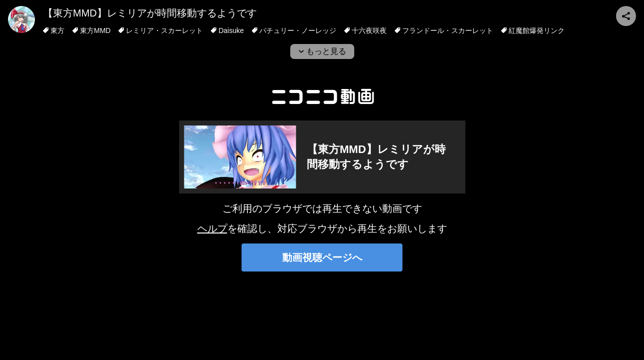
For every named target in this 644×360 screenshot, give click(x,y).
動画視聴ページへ (322, 257)
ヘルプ (212, 228)
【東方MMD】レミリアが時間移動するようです (150, 13)
